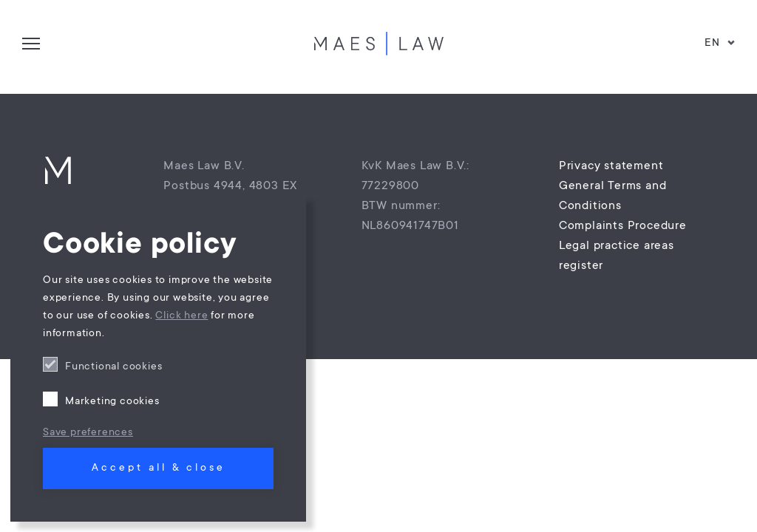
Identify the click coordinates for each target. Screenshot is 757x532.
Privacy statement (611, 166)
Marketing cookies (112, 402)
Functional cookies (113, 367)
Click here (181, 316)
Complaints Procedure (623, 226)
